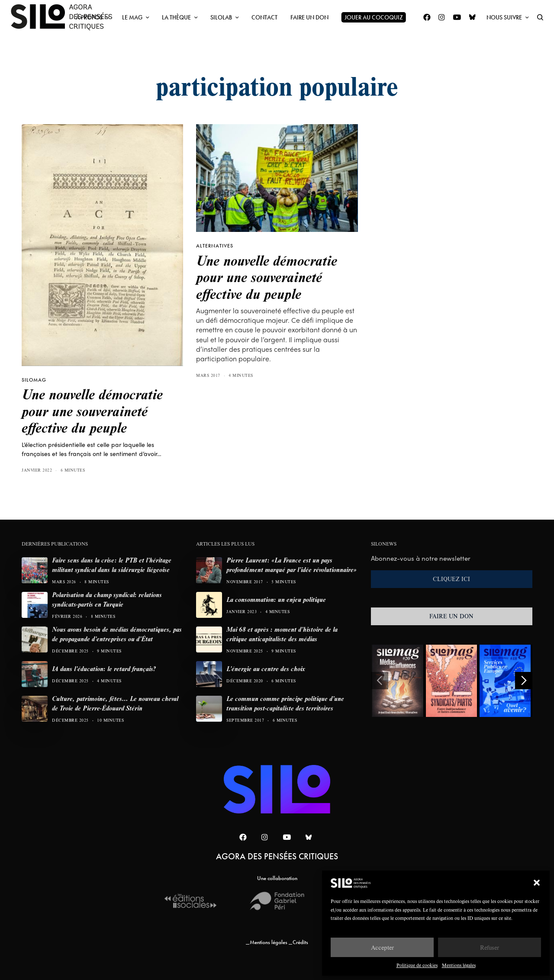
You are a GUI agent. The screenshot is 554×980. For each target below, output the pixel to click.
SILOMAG (34, 380)
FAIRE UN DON (451, 616)
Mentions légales (459, 965)
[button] (537, 883)
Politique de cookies (417, 965)
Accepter (382, 947)
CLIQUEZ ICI (451, 579)
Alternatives (215, 246)
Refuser (490, 947)
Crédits (300, 942)
